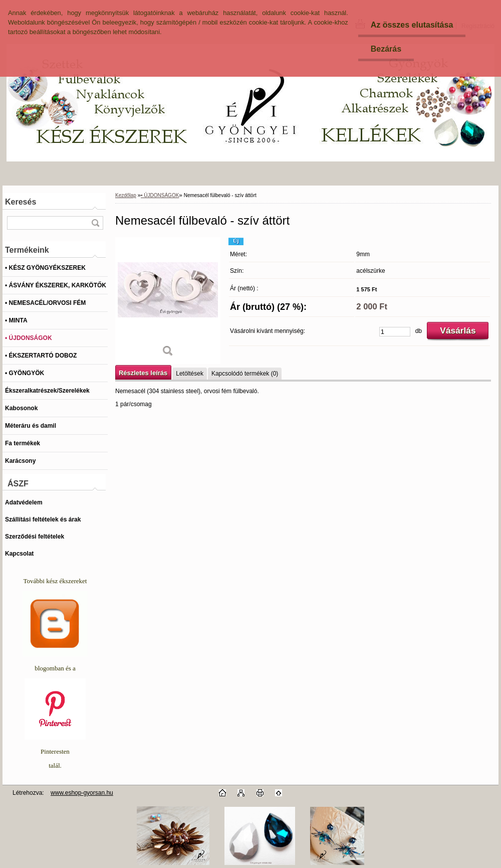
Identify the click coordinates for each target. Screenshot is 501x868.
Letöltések (190, 374)
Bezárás (386, 49)
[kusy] (395, 332)
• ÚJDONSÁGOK (160, 195)
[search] (95, 223)
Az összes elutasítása (412, 25)
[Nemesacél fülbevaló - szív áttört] (168, 301)
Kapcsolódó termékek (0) (245, 374)
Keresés (21, 202)
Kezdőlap (126, 195)
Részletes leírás (143, 373)
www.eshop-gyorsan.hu (82, 793)
